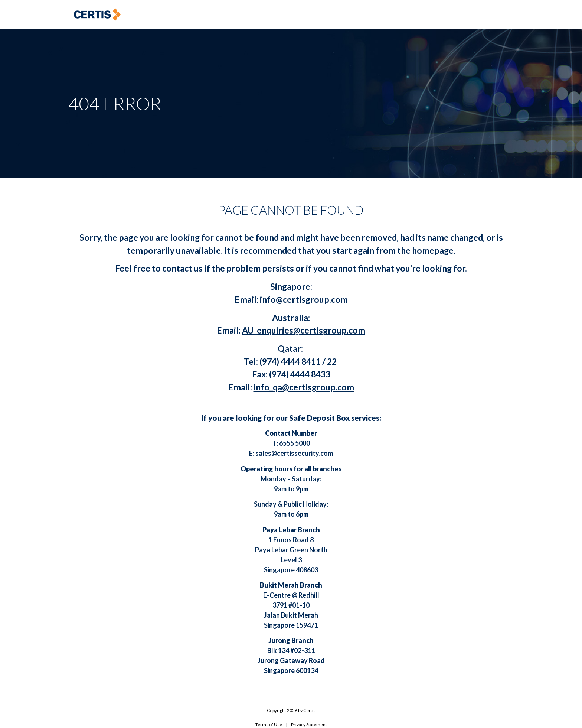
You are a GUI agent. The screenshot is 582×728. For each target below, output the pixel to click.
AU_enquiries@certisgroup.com (304, 330)
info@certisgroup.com (304, 299)
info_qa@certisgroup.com (304, 387)
